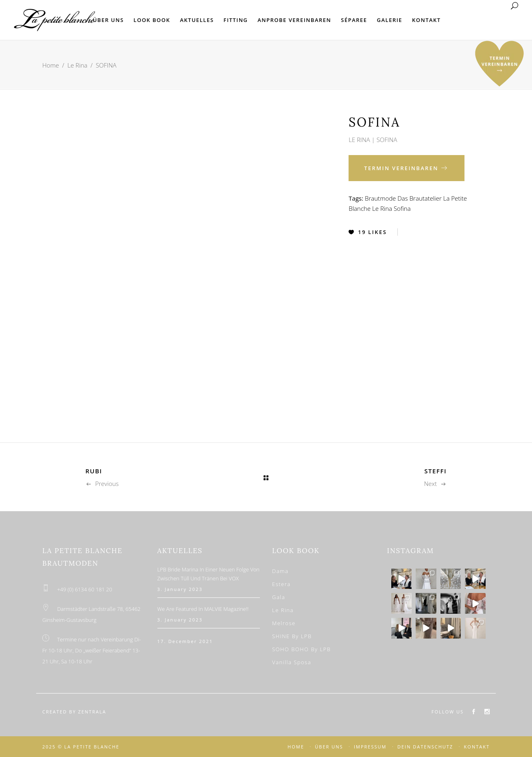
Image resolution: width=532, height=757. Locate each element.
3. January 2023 (180, 589)
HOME (296, 747)
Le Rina (77, 65)
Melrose (284, 623)
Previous (102, 484)
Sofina (402, 208)
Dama (280, 571)
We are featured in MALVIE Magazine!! (203, 609)
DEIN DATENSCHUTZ (425, 747)
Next (435, 484)
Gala (279, 597)
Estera (281, 584)
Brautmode (380, 198)
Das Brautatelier (420, 198)
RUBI (94, 471)
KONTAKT (477, 747)
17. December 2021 (185, 641)
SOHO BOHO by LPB (301, 649)
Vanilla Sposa (292, 662)
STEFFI (435, 471)
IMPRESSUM (370, 747)
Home (51, 65)
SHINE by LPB (292, 636)
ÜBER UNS (329, 747)
